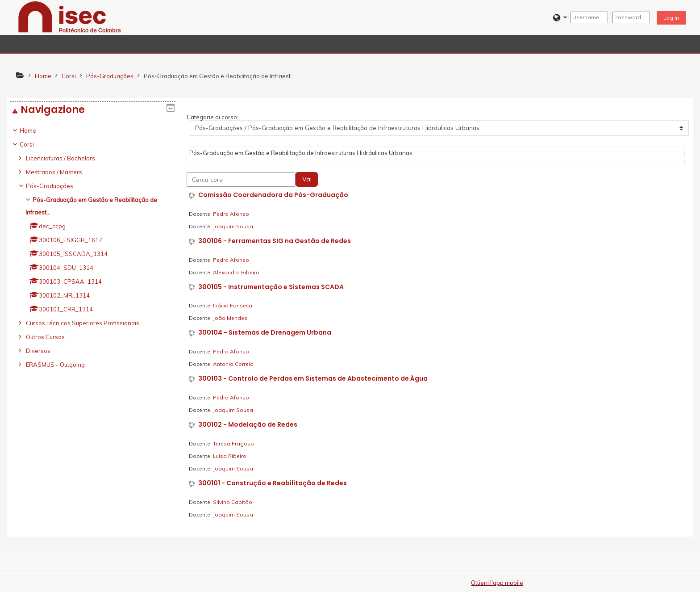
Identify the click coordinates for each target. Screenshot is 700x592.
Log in (671, 18)
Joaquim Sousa (233, 226)
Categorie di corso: (212, 117)
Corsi (33, 144)
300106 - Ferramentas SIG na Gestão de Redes (275, 241)
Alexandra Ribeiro (236, 272)
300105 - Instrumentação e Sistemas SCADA (271, 287)
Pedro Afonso (231, 214)
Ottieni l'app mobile (497, 583)
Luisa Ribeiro (230, 456)
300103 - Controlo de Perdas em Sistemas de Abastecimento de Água (313, 379)
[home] (70, 17)
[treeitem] (93, 248)
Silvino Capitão (233, 502)
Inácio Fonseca (233, 305)
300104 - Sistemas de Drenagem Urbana (265, 333)
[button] (560, 18)
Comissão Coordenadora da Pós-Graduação (273, 195)
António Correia (233, 364)
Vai (307, 179)
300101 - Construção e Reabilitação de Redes (273, 483)
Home (35, 130)
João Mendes (230, 318)
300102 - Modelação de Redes (248, 425)
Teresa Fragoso (233, 443)
